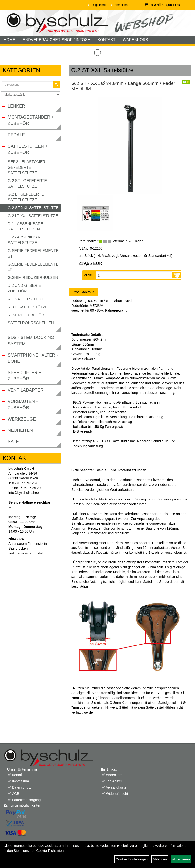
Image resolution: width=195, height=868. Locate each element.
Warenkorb (114, 775)
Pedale (16, 135)
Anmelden (121, 5)
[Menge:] (134, 275)
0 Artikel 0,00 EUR (162, 5)
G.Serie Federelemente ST (33, 253)
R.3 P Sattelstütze (28, 307)
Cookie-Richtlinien (50, 851)
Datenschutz (22, 787)
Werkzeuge (22, 419)
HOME (9, 40)
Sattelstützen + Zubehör (28, 149)
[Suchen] (56, 85)
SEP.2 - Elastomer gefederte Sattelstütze (27, 167)
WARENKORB (136, 40)
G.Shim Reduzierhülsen (33, 278)
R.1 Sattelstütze (26, 299)
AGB (16, 794)
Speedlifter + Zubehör (25, 376)
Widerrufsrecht (117, 794)
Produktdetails (83, 292)
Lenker (16, 106)
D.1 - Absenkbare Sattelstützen (25, 227)
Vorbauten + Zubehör (23, 405)
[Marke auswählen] (31, 95)
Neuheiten (20, 430)
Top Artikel (114, 781)
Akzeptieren (181, 859)
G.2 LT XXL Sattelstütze (33, 216)
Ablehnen (160, 859)
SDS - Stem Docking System (31, 341)
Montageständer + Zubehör (31, 120)
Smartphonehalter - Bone (33, 358)
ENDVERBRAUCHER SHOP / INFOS (56, 40)
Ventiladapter (26, 390)
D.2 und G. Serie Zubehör (24, 288)
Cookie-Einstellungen (132, 859)
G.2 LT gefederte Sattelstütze (26, 197)
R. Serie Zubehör (26, 315)
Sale (13, 442)
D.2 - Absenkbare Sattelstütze (25, 240)
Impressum (20, 781)
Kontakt (18, 775)
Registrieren (99, 5)
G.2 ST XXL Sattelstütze (33, 208)
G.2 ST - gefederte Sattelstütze (27, 184)
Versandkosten (117, 787)
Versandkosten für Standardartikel (146, 256)
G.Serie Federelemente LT (33, 267)
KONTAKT (106, 40)
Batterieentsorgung (26, 800)
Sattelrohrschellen (31, 323)
